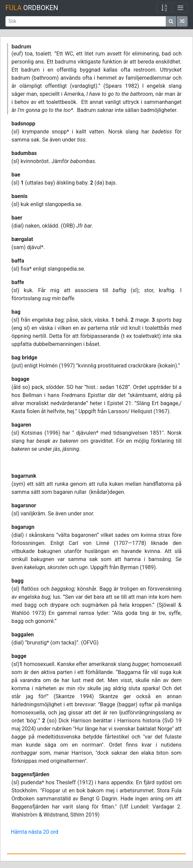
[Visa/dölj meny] (180, 8)
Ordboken (32, 8)
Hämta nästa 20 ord (35, 832)
